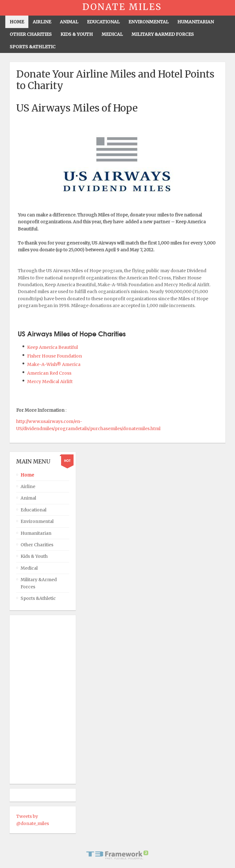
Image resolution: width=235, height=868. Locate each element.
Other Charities (37, 545)
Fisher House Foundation (55, 356)
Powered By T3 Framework (117, 855)
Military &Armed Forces (39, 583)
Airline (28, 486)
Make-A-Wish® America (54, 364)
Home (27, 475)
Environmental (37, 521)
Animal (28, 498)
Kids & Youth (34, 556)
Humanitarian (36, 533)
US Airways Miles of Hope (77, 108)
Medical (29, 568)
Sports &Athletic (38, 598)
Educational (34, 510)
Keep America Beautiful (53, 347)
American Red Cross (50, 373)
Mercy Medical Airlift (50, 382)
